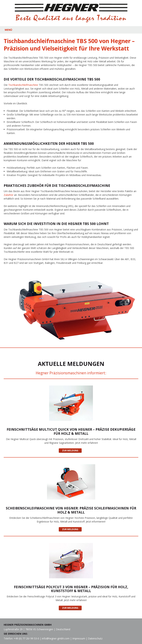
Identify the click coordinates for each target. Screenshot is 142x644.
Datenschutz (95, 638)
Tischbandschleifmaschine (23, 85)
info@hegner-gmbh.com (56, 638)
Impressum (79, 638)
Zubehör (9, 195)
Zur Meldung (70, 451)
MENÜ (8, 30)
